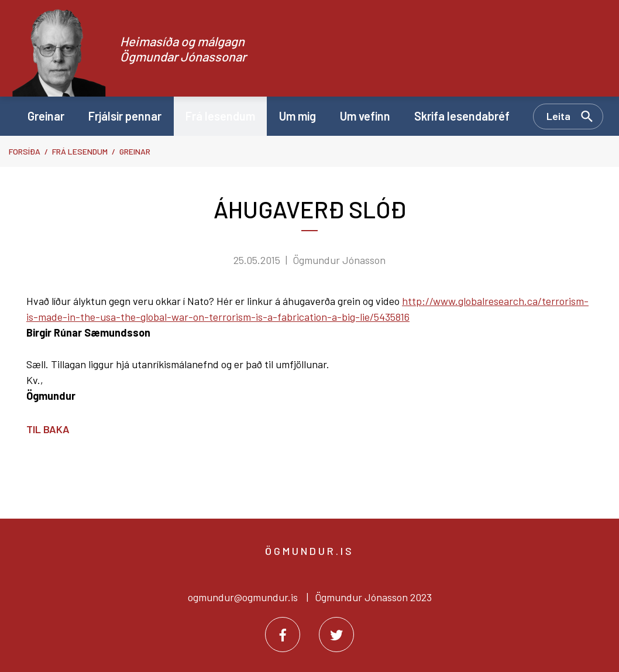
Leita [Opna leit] (558, 116)
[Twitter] (336, 635)
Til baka (48, 429)
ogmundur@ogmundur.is (243, 597)
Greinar (135, 151)
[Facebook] (283, 635)
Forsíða (25, 151)
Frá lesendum (80, 151)
